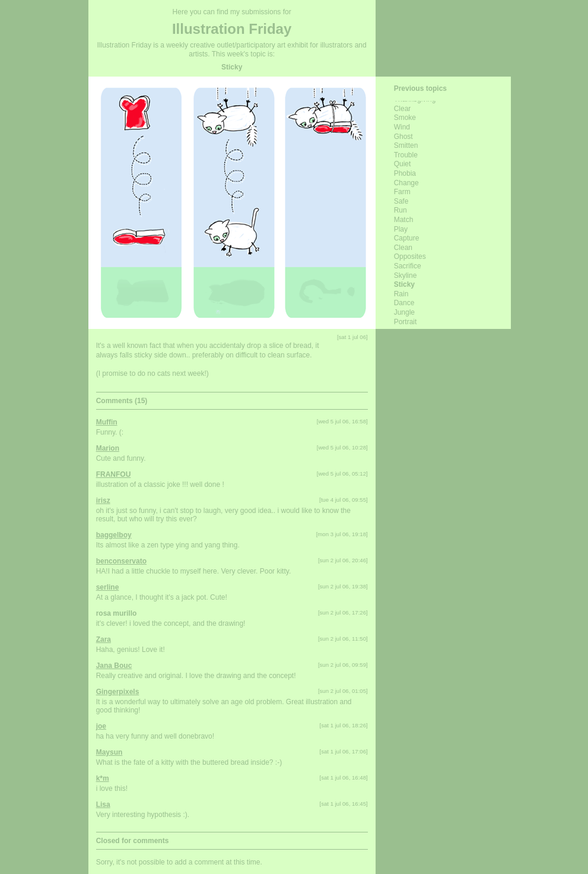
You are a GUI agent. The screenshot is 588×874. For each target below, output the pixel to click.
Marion (108, 448)
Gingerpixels (118, 692)
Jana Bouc (114, 666)
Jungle (404, 312)
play (401, 229)
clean (403, 248)
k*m (103, 778)
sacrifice (408, 266)
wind (402, 127)
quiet (403, 164)
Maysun (109, 752)
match (404, 220)
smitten (406, 145)
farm (402, 192)
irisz (103, 501)
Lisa (103, 805)
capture (407, 238)
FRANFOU (114, 474)
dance (404, 303)
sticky (404, 284)
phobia (405, 173)
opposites (410, 256)
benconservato (121, 561)
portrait (406, 322)
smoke (405, 118)
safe (401, 201)
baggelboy (114, 535)
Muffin (107, 422)
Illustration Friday (232, 29)
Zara (104, 639)
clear (403, 109)
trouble (406, 155)
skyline (406, 275)
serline (108, 587)
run (401, 210)
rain (401, 294)
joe (101, 726)
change (406, 183)
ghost (403, 137)
